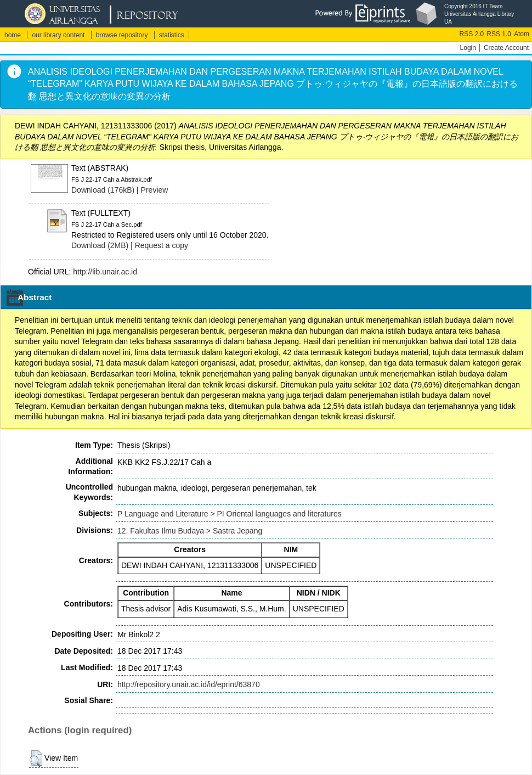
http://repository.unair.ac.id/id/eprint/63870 (189, 684)
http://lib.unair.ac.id (105, 272)
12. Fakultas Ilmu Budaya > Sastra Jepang (190, 531)
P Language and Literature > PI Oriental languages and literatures (230, 514)
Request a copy (162, 245)
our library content (58, 35)
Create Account (506, 48)
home (13, 35)
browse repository (122, 35)
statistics (172, 35)
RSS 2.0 (472, 34)
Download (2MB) (100, 245)
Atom (522, 34)
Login (468, 48)
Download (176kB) (103, 190)
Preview (155, 190)
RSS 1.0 (499, 34)
